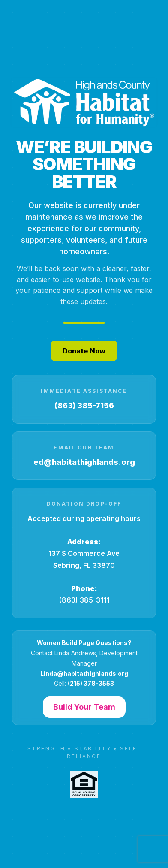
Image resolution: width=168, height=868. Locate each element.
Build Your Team (84, 707)
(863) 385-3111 (84, 600)
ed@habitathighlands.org (84, 462)
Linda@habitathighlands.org (84, 674)
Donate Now (84, 351)
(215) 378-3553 (91, 683)
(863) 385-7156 (84, 405)
